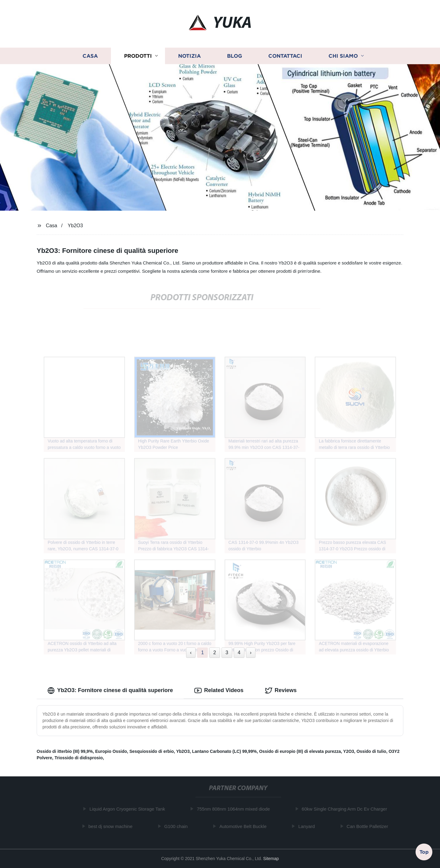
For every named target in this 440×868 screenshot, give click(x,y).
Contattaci (285, 56)
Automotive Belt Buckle (245, 826)
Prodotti (138, 56)
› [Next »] (251, 653)
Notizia (189, 56)
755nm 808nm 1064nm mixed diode (235, 809)
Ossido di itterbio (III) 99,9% (65, 751)
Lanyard (308, 826)
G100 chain (178, 826)
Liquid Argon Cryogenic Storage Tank (129, 809)
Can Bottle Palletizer (369, 826)
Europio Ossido (111, 751)
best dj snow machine (112, 826)
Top (424, 852)
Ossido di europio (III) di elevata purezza (300, 751)
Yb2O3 (75, 226)
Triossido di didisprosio (79, 758)
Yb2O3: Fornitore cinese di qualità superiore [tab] (110, 691)
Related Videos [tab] (219, 691)
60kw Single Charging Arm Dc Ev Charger (346, 809)
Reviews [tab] (281, 691)
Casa (90, 56)
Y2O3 (349, 751)
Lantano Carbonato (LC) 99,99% (225, 751)
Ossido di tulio (371, 751)
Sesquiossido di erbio (151, 751)
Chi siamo (343, 56)
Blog (235, 56)
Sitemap (271, 859)
